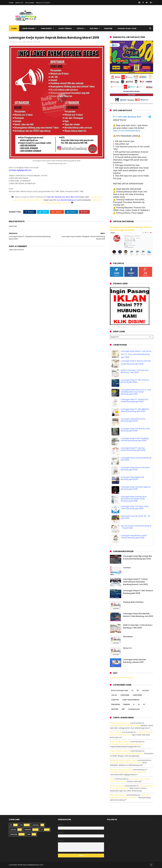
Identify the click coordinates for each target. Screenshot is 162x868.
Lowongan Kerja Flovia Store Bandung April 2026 (133, 420)
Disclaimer (30, 3)
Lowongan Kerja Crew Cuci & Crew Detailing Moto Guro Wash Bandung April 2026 (136, 392)
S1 (134, 704)
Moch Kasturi (116, 732)
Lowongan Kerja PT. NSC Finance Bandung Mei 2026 (135, 381)
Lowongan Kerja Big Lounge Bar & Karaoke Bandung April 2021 (138, 557)
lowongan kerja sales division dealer (126, 744)
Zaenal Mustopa (117, 786)
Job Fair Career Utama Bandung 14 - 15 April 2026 (136, 527)
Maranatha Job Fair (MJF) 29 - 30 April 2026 (135, 517)
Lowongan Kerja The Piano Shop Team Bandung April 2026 (135, 507)
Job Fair (114, 695)
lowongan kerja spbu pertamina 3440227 (130, 796)
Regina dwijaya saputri (120, 742)
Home (11, 3)
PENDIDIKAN (116, 704)
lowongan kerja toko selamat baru (125, 763)
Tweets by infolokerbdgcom (122, 678)
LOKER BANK (125, 695)
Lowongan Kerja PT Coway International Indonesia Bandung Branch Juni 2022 (135, 582)
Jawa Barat (46, 28)
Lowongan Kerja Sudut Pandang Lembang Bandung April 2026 (135, 439)
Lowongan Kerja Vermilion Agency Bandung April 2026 (136, 488)
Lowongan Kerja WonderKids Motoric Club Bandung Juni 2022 (138, 615)
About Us (19, 3)
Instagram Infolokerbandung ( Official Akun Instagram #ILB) (131, 229)
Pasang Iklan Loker (127, 28)
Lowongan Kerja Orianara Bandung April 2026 (136, 459)
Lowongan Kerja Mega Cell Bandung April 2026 (132, 478)
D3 (138, 690)
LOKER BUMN (137, 695)
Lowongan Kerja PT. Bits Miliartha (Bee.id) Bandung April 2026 (135, 410)
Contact (127, 568)
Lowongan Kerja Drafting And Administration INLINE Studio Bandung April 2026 (133, 499)
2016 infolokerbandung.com (31, 865)
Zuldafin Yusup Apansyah (121, 770)
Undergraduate (134, 709)
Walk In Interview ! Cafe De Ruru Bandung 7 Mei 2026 (135, 371)
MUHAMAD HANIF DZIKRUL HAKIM (123, 760)
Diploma (94, 28)
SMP (123, 709)
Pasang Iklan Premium (133, 602)
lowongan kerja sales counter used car (127, 772)
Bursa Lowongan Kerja (120, 690)
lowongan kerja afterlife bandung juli (126, 753)
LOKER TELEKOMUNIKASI (131, 700)
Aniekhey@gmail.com (120, 723)
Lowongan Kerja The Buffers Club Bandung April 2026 (135, 430)
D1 (132, 690)
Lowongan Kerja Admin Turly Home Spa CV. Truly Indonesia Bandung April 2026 (136, 354)
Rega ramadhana (118, 795)
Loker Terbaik (65, 28)
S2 (139, 704)
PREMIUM (29, 42)
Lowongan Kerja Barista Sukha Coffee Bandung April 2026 (134, 537)
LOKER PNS (115, 700)
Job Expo (145, 690)
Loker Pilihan (28, 28)
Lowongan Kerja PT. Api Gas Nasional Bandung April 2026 (133, 449)
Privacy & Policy (43, 3)
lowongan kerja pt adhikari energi (124, 725)
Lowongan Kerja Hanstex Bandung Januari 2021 (135, 661)
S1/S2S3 (80, 28)
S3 (144, 704)
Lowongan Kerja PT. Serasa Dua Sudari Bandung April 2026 (134, 400)
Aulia (112, 779)
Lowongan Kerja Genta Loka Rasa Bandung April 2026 (135, 469)
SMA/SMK (108, 28)
